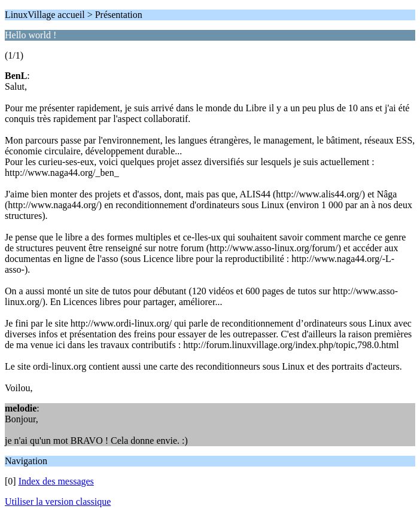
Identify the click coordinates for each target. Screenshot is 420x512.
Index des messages (56, 481)
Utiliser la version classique (58, 502)
